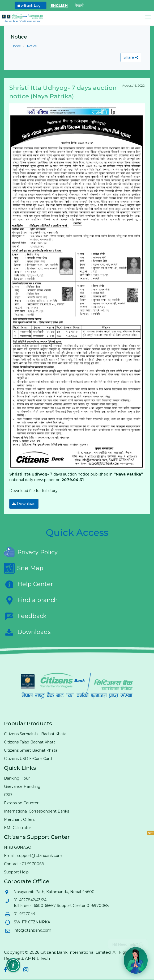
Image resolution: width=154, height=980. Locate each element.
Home (16, 46)
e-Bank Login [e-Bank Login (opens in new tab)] (31, 5)
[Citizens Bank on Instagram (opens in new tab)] (26, 970)
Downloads (27, 632)
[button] (149, 17)
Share (131, 57)
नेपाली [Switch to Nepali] (79, 6)
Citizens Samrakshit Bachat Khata (35, 734)
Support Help (16, 872)
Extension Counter (21, 803)
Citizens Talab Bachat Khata (30, 742)
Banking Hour (17, 778)
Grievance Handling (22, 786)
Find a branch (31, 600)
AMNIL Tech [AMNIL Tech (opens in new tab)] (37, 958)
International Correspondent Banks (37, 811)
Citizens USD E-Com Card (28, 759)
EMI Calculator (18, 828)
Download (24, 504)
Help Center (29, 584)
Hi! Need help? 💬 (128, 942)
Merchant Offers (19, 819)
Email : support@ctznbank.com (33, 856)
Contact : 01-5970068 (24, 864)
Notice (31, 46)
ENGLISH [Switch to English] (59, 6)
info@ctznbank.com (32, 930)
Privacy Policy (31, 552)
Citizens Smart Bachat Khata (31, 750)
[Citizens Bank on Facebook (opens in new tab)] (6, 970)
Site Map (24, 568)
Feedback (25, 616)
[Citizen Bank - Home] (27, 18)
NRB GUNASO (18, 847)
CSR (8, 795)
